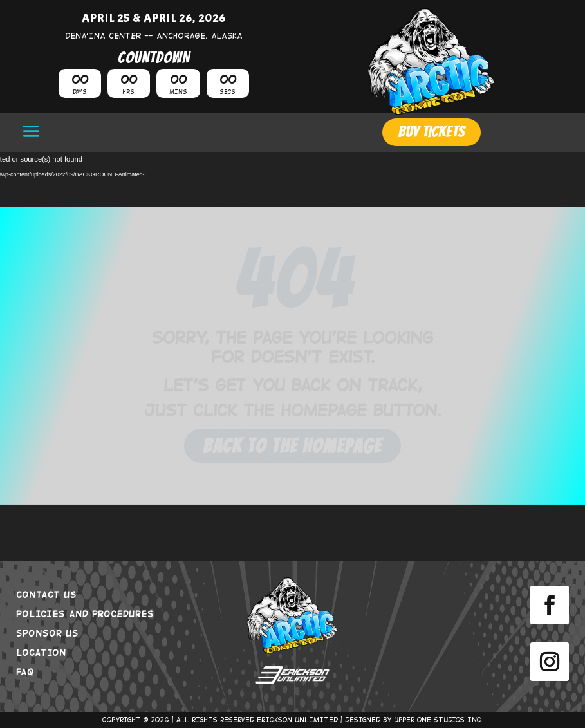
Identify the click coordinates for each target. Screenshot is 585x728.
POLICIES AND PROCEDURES (85, 613)
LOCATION (41, 652)
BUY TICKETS (432, 132)
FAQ (25, 671)
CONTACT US (46, 594)
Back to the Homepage (292, 446)
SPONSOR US (47, 633)
